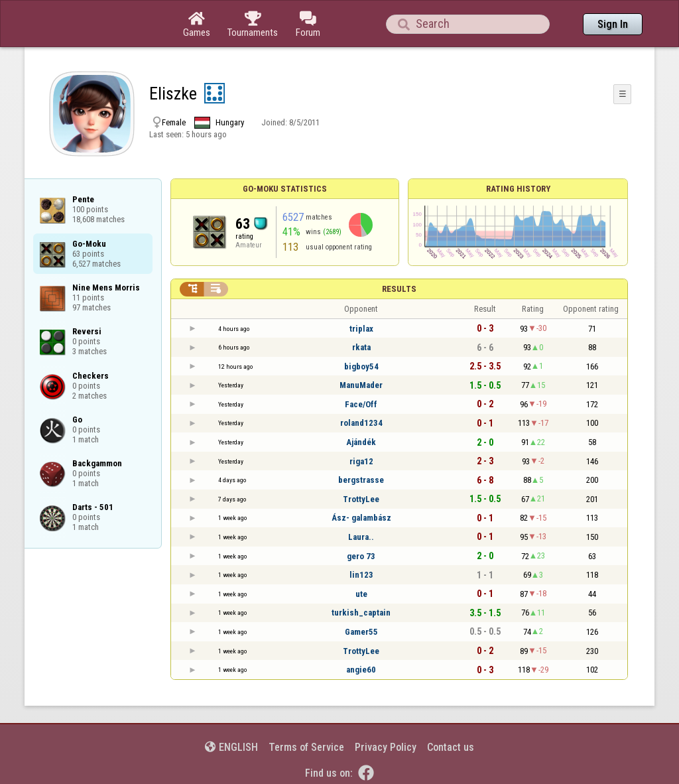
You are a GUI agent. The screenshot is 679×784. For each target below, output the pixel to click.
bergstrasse (361, 480)
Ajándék (361, 442)
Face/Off (361, 404)
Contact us (451, 747)
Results (399, 289)
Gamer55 (361, 632)
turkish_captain (361, 613)
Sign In (613, 24)
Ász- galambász (361, 518)
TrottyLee (361, 499)
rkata (361, 347)
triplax (361, 329)
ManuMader (361, 385)
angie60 (361, 670)
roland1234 (361, 423)
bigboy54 (361, 366)
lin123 (361, 575)
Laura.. (361, 537)
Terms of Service (306, 747)
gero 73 (361, 556)
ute (361, 594)
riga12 (361, 461)
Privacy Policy (386, 747)
